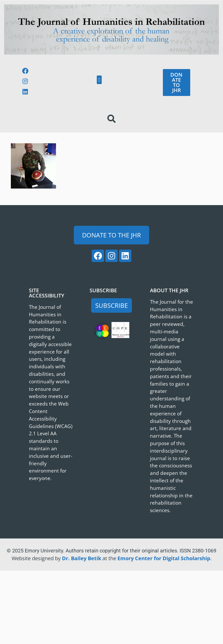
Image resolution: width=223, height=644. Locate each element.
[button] (99, 80)
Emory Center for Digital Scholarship (164, 558)
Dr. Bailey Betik (82, 558)
